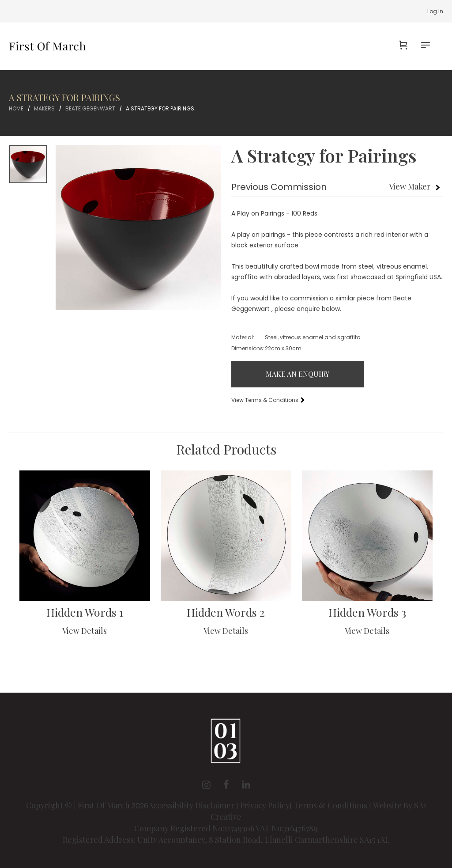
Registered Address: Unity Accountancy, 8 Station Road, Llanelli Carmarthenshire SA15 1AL (226, 840)
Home (16, 108)
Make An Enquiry (298, 374)
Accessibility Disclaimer (192, 805)
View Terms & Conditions (267, 400)
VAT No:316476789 (287, 828)
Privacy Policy (265, 805)
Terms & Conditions (330, 805)
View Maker (410, 186)
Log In (435, 11)
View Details (85, 631)
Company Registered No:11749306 (195, 828)
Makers (44, 108)
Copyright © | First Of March (79, 805)
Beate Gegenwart (90, 108)
